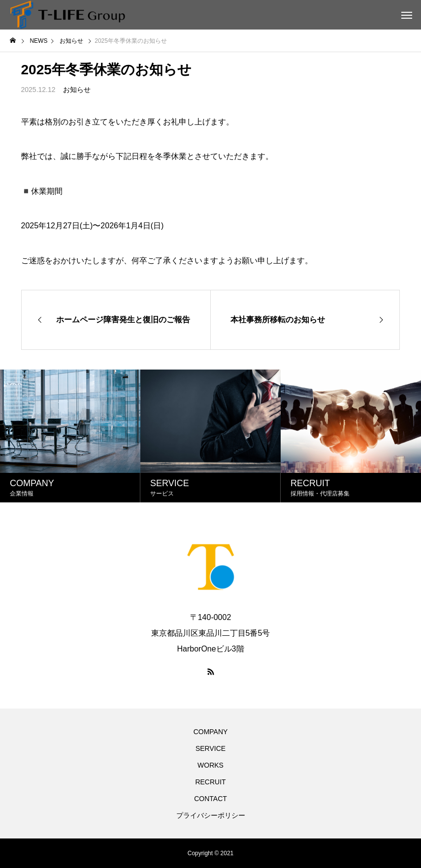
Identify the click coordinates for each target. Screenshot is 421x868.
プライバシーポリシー (211, 815)
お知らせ (77, 90)
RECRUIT (210, 782)
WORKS (210, 765)
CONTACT (210, 799)
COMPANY (211, 732)
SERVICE (210, 748)
